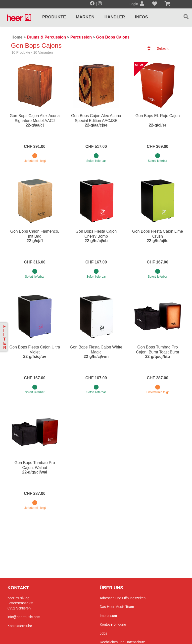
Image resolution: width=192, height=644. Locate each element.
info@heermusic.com (24, 617)
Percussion (81, 37)
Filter (5, 337)
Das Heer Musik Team (117, 607)
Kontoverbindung (113, 624)
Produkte (54, 17)
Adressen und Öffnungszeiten (123, 598)
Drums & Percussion (46, 37)
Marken (85, 17)
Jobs (103, 633)
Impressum (108, 616)
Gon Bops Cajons (113, 37)
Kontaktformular (20, 626)
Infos (142, 17)
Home (17, 37)
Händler (115, 17)
